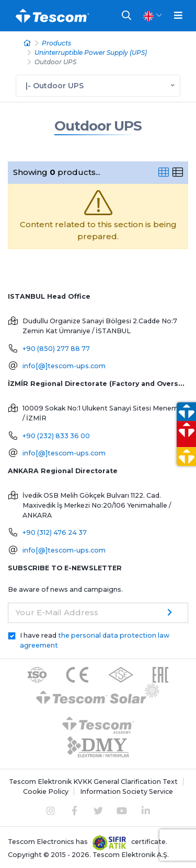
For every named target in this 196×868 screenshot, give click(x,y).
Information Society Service (126, 791)
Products (56, 43)
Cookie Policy (46, 791)
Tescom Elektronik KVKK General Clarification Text (93, 782)
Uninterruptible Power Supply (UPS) (91, 52)
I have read (95, 640)
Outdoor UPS (98, 126)
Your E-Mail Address (57, 612)
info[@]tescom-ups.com (64, 366)
